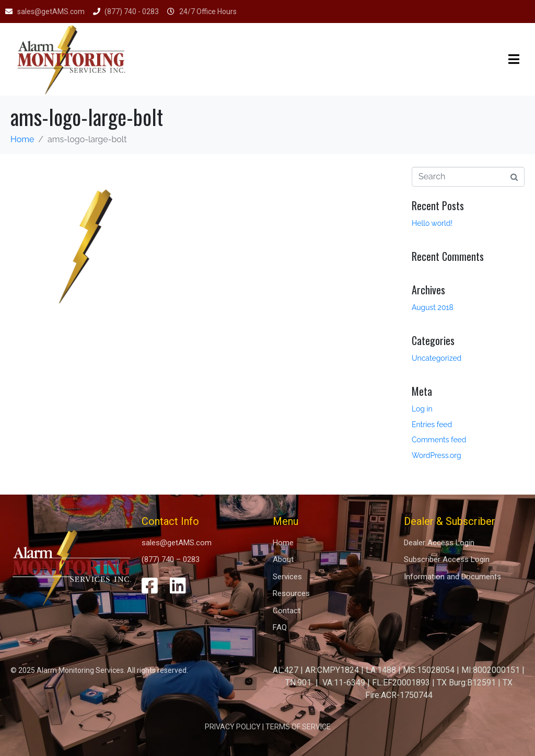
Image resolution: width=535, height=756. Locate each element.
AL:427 (286, 670)
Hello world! (432, 223)
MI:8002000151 (491, 670)
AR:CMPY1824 (332, 670)
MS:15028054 (429, 670)
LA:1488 (381, 670)
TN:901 (298, 683)
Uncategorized (437, 358)
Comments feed (439, 440)
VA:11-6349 (344, 683)
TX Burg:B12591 (466, 683)
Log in (422, 409)
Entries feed (432, 425)
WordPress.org (437, 455)
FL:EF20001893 (401, 683)
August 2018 (433, 307)
